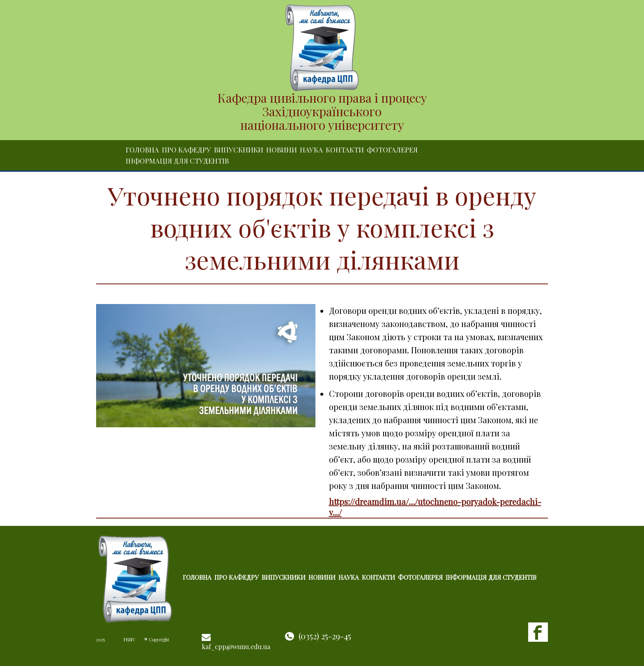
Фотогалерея (392, 150)
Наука (311, 150)
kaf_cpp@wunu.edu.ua (236, 646)
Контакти (345, 150)
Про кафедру (186, 150)
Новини (282, 150)
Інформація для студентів (177, 161)
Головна (142, 150)
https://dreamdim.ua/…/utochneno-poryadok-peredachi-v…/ (435, 507)
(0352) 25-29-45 (325, 636)
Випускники (239, 150)
